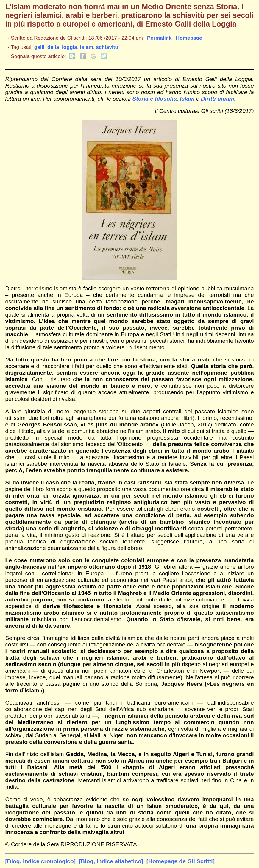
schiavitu (107, 47)
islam (87, 47)
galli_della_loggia (56, 47)
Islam (187, 99)
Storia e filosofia (154, 99)
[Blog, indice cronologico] (40, 861)
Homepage (189, 38)
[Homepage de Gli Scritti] (181, 861)
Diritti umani (218, 99)
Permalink (159, 38)
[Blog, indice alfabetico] (111, 861)
